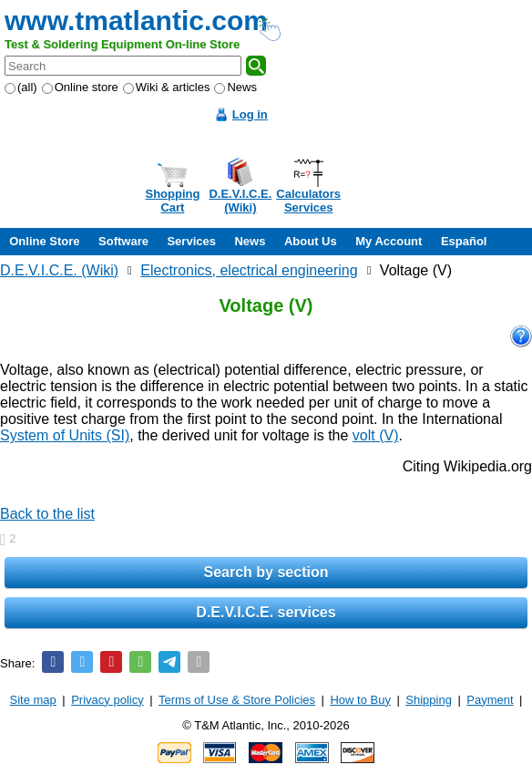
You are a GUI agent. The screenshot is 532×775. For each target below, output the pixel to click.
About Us (311, 241)
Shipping (429, 700)
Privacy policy (107, 700)
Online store (80, 87)
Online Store (44, 241)
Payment (490, 700)
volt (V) (376, 435)
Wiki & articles (167, 87)
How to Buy (360, 700)
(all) (21, 87)
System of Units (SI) (65, 435)
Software (123, 241)
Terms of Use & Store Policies (237, 700)
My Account (389, 241)
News (235, 87)
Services (191, 241)
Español (464, 241)
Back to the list (47, 514)
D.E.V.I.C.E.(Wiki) (240, 201)
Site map (33, 700)
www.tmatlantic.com (136, 21)
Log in (250, 114)
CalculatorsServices (308, 201)
